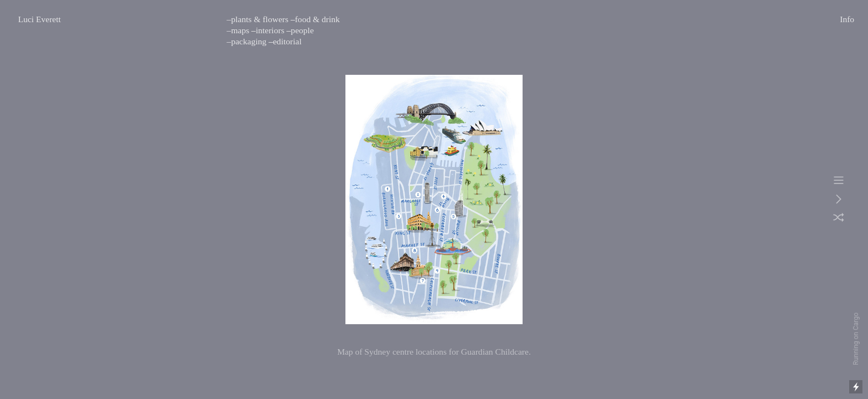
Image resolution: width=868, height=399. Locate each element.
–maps (238, 30)
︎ (839, 180)
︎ (839, 218)
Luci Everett (40, 19)
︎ (839, 199)
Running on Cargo (856, 339)
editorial (287, 41)
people (302, 30)
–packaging (247, 41)
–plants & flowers (258, 19)
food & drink (317, 19)
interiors (270, 30)
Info (847, 19)
